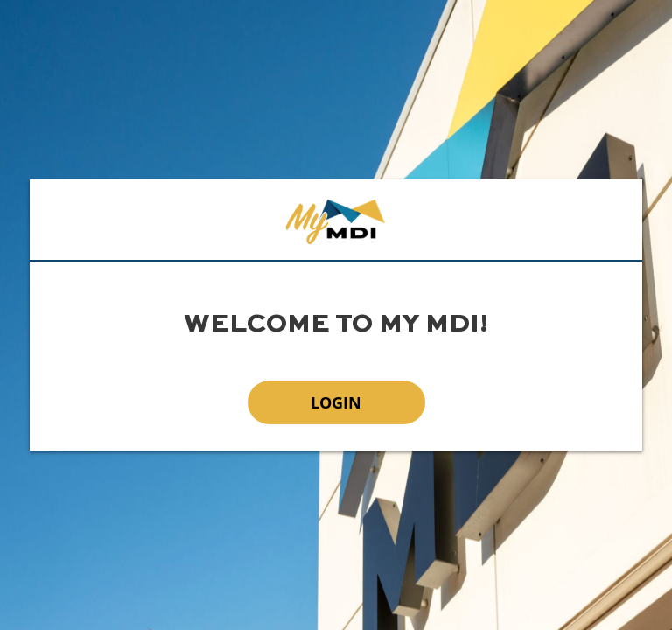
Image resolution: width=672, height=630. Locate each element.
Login (336, 402)
